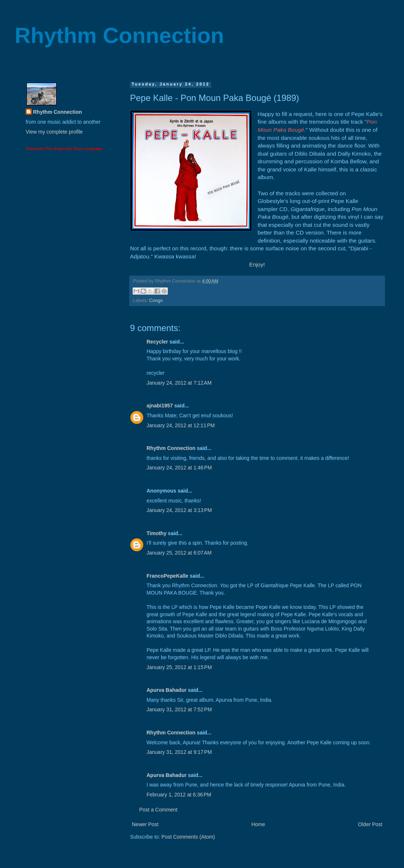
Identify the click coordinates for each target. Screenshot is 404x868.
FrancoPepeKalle (167, 576)
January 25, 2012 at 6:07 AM (179, 553)
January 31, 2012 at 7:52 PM (179, 709)
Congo (156, 301)
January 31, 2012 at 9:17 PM (179, 752)
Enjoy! (257, 264)
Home (258, 824)
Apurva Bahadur (167, 690)
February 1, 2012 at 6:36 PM (179, 795)
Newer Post (145, 824)
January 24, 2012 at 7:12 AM (179, 383)
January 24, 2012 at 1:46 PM (179, 468)
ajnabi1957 (160, 406)
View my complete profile (54, 132)
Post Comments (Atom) (188, 837)
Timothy (156, 533)
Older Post (370, 824)
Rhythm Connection (119, 35)
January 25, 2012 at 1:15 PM (179, 667)
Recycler (157, 342)
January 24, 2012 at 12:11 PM (181, 425)
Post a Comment (158, 810)
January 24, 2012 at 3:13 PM (179, 510)
